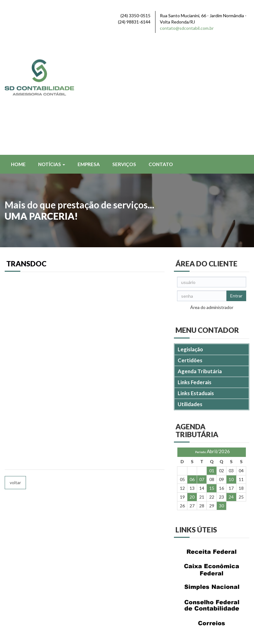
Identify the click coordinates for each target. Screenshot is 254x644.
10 (231, 367)
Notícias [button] (52, 52)
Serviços (124, 52)
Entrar (236, 183)
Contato (161, 52)
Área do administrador (212, 195)
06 (192, 367)
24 (231, 384)
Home (18, 52)
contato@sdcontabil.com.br (187, 28)
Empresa (89, 52)
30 (221, 393)
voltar (15, 370)
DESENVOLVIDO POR (209, 629)
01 (212, 358)
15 (212, 376)
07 (202, 367)
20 (192, 384)
